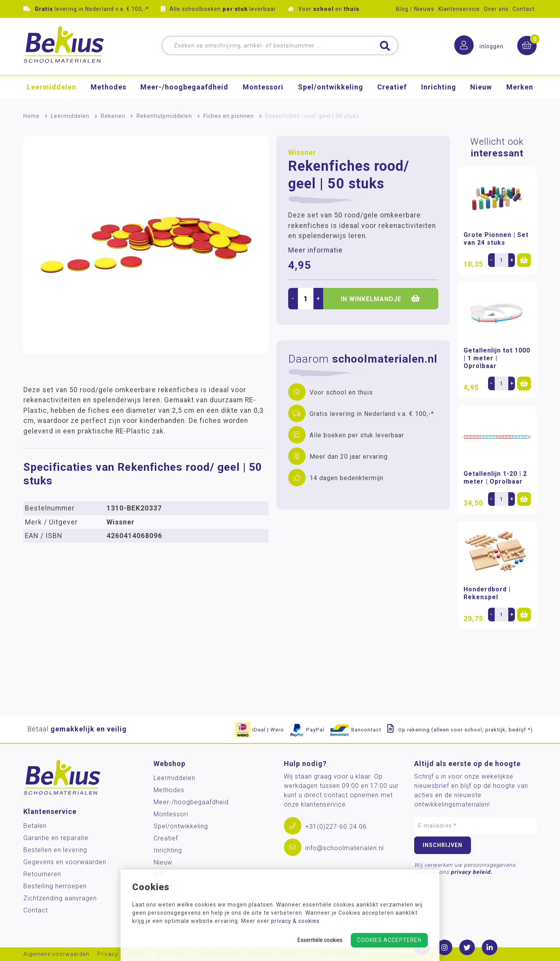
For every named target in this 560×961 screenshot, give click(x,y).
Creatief (392, 87)
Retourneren (42, 874)
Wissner (302, 153)
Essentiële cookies (320, 940)
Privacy (108, 954)
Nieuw (481, 87)
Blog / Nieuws (415, 9)
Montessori (263, 87)
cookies (309, 921)
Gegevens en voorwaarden (65, 862)
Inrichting (439, 87)
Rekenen (113, 116)
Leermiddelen (52, 87)
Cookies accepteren (389, 940)
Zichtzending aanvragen (60, 898)
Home (31, 116)
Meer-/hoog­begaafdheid (184, 87)
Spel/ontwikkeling (331, 87)
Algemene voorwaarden (56, 954)
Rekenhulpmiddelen (164, 116)
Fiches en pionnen (229, 116)
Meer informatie (315, 250)
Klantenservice (459, 9)
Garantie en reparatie (56, 838)
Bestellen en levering (55, 850)
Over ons (496, 9)
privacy (281, 921)
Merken (520, 87)
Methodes (108, 87)
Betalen (35, 826)
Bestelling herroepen (55, 886)
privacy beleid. (472, 872)
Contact (524, 9)
